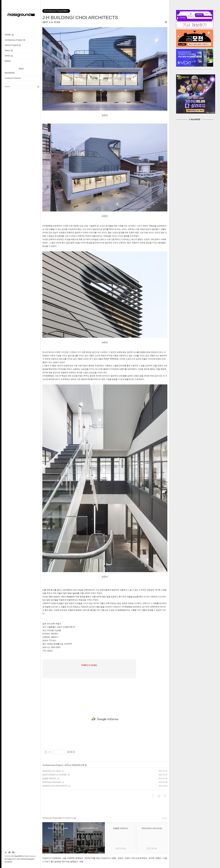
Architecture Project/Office (56, 11)
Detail (9, 56)
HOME (9, 35)
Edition (8, 61)
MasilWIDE (10, 73)
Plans (9, 50)
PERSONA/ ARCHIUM (52, 782)
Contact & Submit (13, 78)
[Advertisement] (105, 719)
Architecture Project (15, 40)
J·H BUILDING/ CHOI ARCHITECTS (80, 17)
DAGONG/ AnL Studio (52, 771)
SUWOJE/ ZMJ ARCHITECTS (55, 786)
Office (68, 765)
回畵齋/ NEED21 (49, 779)
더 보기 (165, 818)
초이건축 (51, 624)
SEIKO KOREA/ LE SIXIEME (54, 775)
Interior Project (13, 45)
